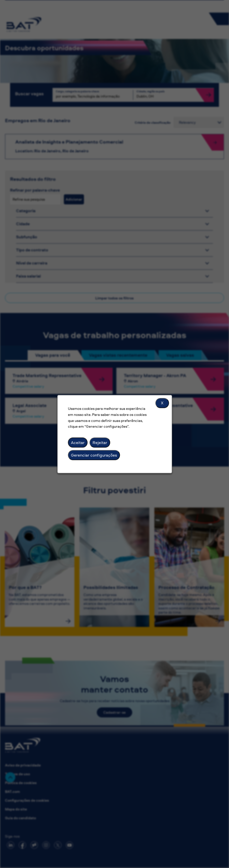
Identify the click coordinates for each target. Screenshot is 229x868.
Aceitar (78, 442)
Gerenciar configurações (94, 455)
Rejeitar (100, 442)
